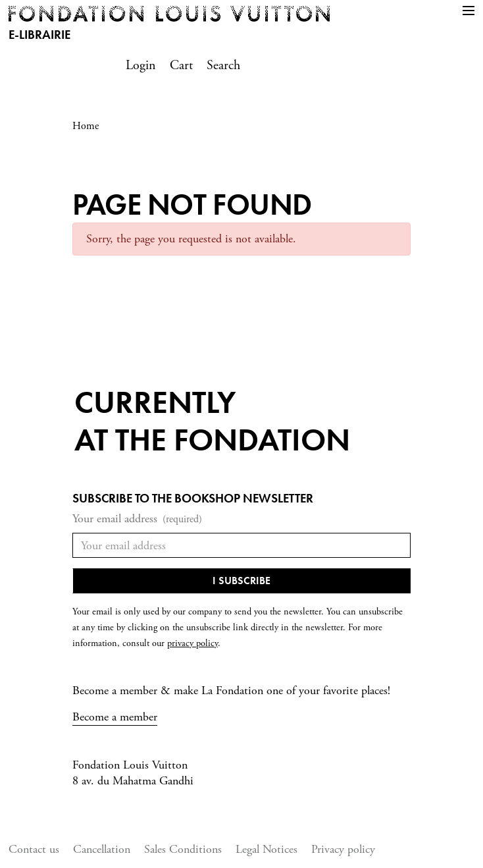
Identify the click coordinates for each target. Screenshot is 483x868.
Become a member (115, 717)
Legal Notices (267, 849)
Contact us (34, 849)
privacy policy (192, 643)
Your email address (137, 519)
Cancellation (102, 849)
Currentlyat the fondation (212, 421)
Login (141, 66)
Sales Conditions (183, 849)
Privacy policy (343, 849)
